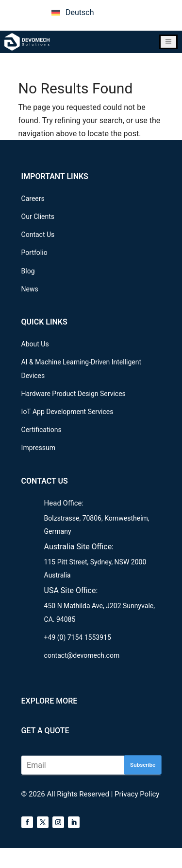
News (30, 289)
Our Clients (38, 217)
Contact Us (38, 235)
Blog (28, 271)
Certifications (41, 430)
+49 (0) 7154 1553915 (78, 637)
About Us (35, 344)
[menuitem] (73, 13)
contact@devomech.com (82, 655)
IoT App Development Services (67, 412)
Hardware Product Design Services (74, 394)
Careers (33, 199)
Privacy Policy (137, 794)
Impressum (38, 448)
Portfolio (34, 253)
